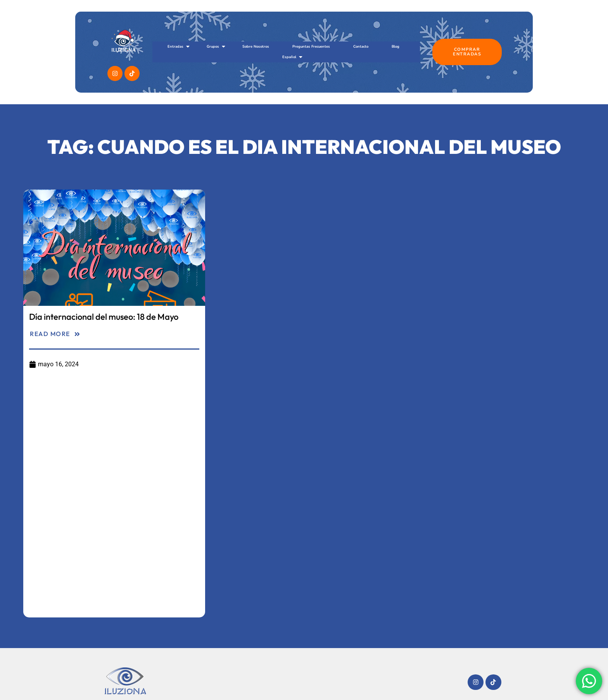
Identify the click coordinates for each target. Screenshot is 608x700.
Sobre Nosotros (256, 46)
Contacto (361, 46)
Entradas (178, 47)
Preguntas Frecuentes (311, 46)
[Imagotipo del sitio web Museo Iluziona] (125, 681)
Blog (396, 46)
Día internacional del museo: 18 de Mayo (104, 317)
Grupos (216, 47)
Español (292, 57)
